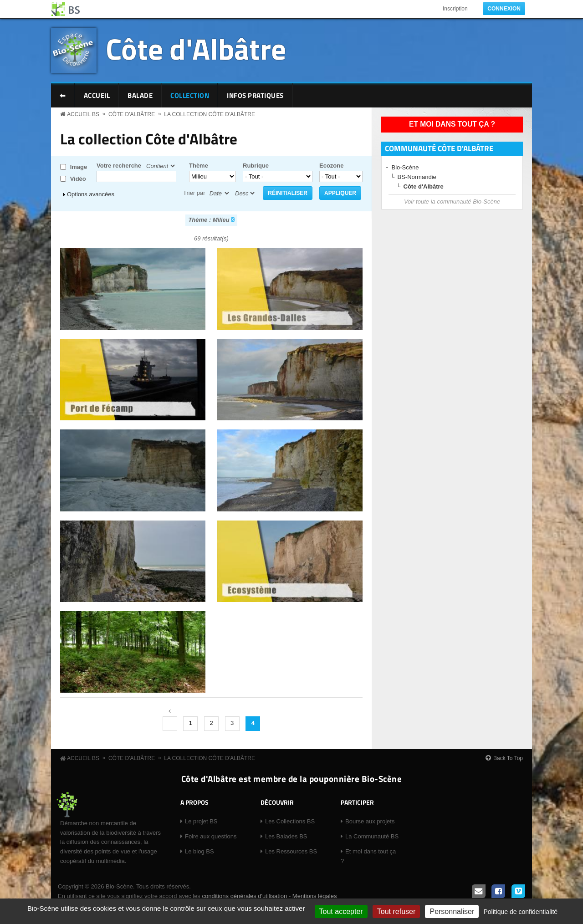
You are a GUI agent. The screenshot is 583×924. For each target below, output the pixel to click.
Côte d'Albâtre (196, 48)
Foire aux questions (211, 836)
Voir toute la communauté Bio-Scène (452, 202)
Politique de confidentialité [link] (520, 912)
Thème (199, 166)
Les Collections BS (290, 821)
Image (79, 167)
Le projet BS (201, 821)
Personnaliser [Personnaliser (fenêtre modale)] (452, 911)
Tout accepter (341, 911)
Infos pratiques (255, 95)
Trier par (194, 193)
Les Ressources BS (291, 851)
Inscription (455, 9)
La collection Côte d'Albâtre (210, 114)
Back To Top (508, 758)
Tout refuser (396, 911)
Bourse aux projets (370, 821)
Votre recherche (119, 166)
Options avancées (91, 194)
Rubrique (256, 166)
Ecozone (331, 166)
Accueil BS (83, 114)
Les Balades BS (286, 836)
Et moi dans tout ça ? (452, 124)
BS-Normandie (417, 177)
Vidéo (78, 179)
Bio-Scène (405, 167)
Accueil (97, 95)
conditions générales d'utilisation (244, 896)
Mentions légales (315, 896)
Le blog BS (199, 851)
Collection (190, 95)
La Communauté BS (372, 836)
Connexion (504, 9)
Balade (140, 95)
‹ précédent (170, 724)
